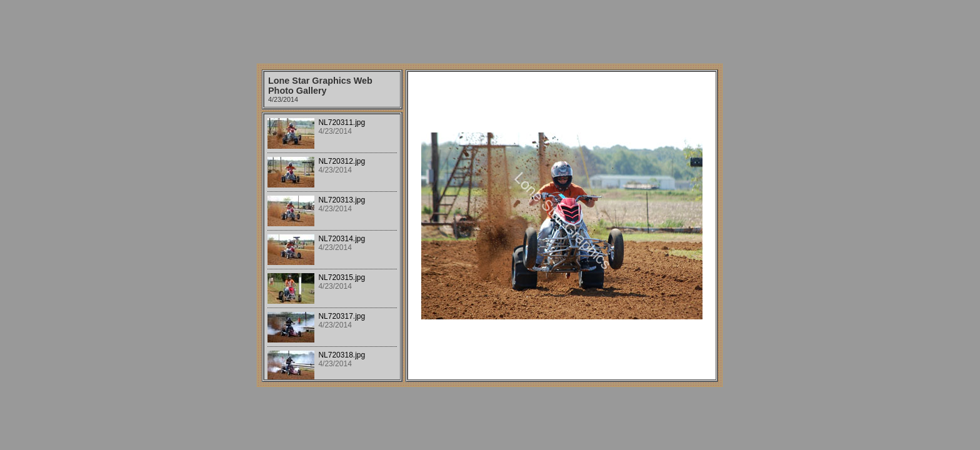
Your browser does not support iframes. (332, 247)
